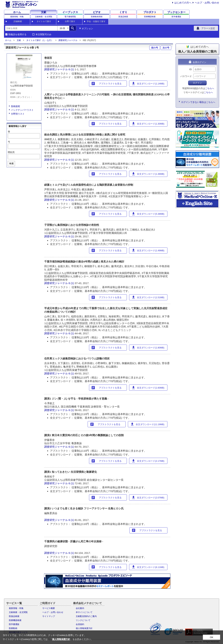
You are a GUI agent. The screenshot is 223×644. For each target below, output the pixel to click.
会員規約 (80, 624)
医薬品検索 (14, 616)
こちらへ (210, 88)
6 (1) (72, 69)
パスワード (186, 76)
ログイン (197, 83)
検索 (11, 163)
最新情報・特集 (16, 608)
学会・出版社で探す (96, 21)
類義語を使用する (17, 35)
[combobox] (31, 28)
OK (212, 637)
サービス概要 (49, 608)
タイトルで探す (44, 21)
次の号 (166, 48)
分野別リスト (18, 114)
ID (191, 69)
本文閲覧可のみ (43, 35)
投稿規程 (16, 106)
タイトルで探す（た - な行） (40, 40)
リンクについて (83, 620)
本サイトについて (84, 612)
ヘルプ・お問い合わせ (207, 3)
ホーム (8, 40)
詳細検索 (18, 21)
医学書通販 (14, 624)
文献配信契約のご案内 (86, 616)
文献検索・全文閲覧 (18, 612)
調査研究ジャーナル (68, 40)
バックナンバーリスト (22, 110)
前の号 (155, 48)
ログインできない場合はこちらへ (198, 102)
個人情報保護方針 (84, 628)
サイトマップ (49, 616)
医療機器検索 (15, 620)
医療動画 (13, 628)
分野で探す (70, 21)
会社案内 (80, 608)
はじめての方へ (183, 3)
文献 (19, 40)
